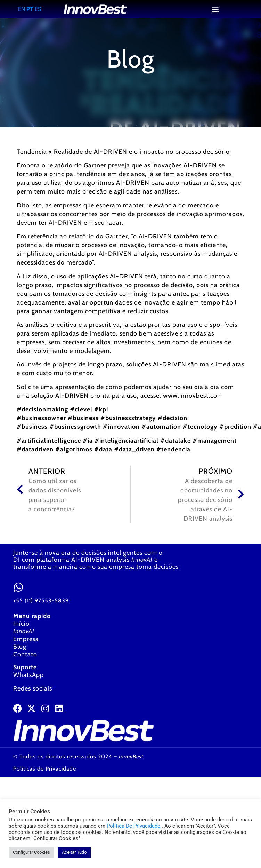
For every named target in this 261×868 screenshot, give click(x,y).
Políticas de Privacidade (45, 769)
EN (22, 9)
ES (38, 9)
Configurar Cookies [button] (31, 852)
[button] (215, 9)
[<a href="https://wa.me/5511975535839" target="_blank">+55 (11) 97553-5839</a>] (18, 587)
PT (30, 9)
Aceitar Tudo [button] (74, 852)
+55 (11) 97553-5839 (41, 601)
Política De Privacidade (133, 826)
